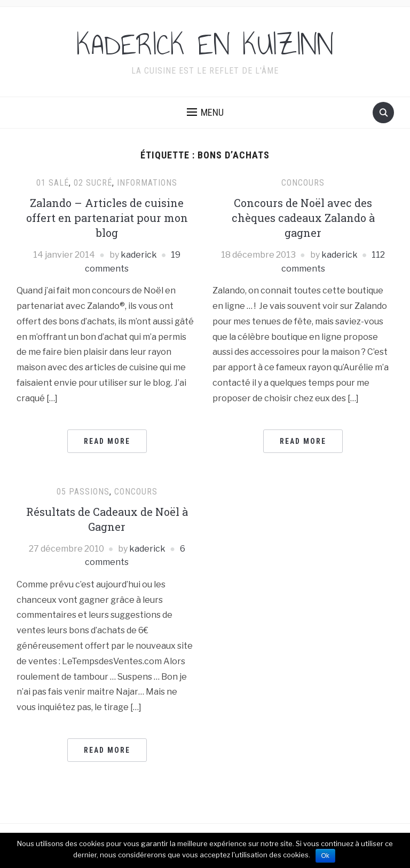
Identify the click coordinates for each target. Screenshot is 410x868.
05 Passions (83, 492)
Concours (303, 183)
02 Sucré (93, 183)
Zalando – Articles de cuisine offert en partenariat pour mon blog (107, 218)
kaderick (139, 255)
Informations (147, 183)
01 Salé (53, 183)
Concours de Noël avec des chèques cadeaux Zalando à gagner (303, 218)
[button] (205, 113)
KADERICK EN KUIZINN (205, 45)
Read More (107, 441)
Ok (325, 856)
